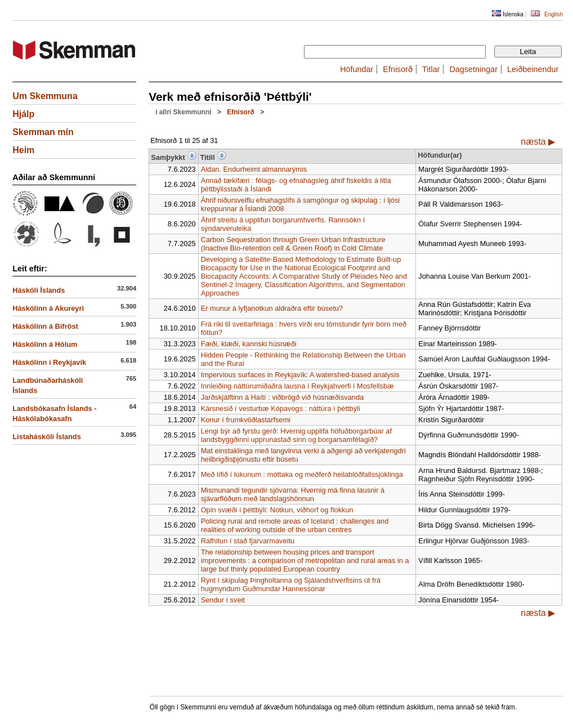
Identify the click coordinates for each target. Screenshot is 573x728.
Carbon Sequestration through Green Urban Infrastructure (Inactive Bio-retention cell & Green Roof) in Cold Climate (293, 244)
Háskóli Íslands (39, 290)
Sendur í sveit (223, 600)
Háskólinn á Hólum (45, 344)
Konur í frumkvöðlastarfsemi (246, 420)
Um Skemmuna (45, 96)
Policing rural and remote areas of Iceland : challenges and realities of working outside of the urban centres (295, 525)
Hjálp (23, 114)
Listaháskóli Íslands (47, 437)
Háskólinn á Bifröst (45, 326)
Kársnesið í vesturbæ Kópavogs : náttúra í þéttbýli (281, 408)
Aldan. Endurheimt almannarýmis (254, 169)
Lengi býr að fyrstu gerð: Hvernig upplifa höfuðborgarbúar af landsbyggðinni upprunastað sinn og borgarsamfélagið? (296, 435)
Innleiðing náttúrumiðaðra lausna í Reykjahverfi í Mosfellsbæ (297, 386)
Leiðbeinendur (533, 69)
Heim (23, 150)
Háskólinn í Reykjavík (49, 362)
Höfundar (357, 69)
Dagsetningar (473, 69)
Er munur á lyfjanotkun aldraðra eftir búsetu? (272, 308)
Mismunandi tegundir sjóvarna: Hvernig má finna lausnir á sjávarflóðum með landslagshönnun (293, 494)
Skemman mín (43, 132)
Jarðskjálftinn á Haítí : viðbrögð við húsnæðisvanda (283, 397)
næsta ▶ (538, 142)
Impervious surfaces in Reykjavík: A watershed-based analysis (300, 375)
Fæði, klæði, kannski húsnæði (249, 344)
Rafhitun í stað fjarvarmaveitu (248, 541)
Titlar (431, 69)
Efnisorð (398, 69)
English (554, 14)
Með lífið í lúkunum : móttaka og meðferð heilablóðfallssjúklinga (302, 474)
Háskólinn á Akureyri (48, 308)
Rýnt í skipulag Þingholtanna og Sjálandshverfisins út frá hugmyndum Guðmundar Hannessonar (291, 584)
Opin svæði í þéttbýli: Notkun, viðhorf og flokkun (277, 510)
